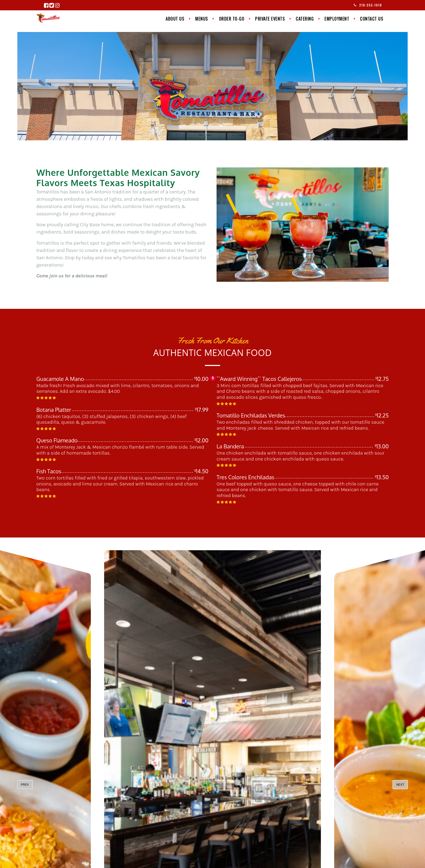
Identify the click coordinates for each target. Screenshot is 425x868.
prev (25, 785)
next (400, 785)
